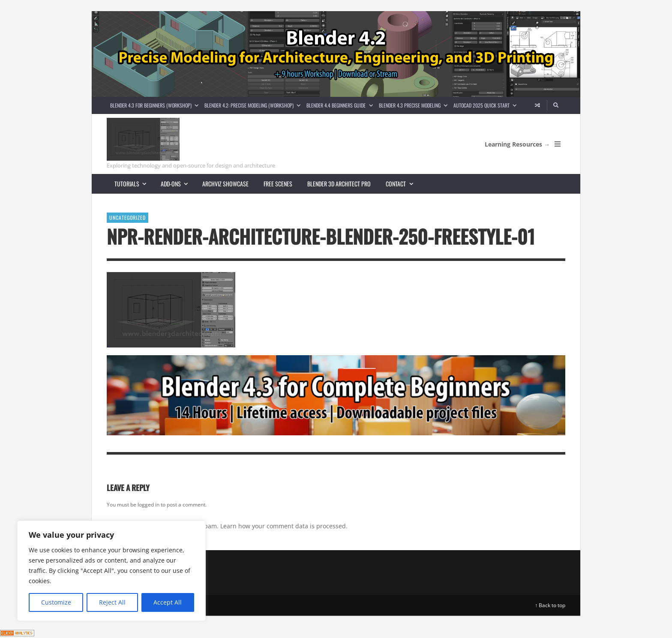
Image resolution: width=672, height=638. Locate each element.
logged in (148, 505)
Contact (403, 184)
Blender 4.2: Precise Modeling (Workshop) (254, 105)
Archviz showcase (225, 184)
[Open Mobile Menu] (558, 144)
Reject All (112, 602)
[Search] (556, 105)
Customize (56, 602)
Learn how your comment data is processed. (284, 526)
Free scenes (278, 184)
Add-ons (178, 184)
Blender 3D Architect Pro (339, 184)
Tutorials (134, 184)
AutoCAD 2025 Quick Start (486, 105)
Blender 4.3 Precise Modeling (415, 105)
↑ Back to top (550, 605)
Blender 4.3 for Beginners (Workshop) (156, 105)
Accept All (168, 602)
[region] (111, 571)
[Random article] (537, 105)
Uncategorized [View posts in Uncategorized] (127, 217)
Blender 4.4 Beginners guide (341, 105)
